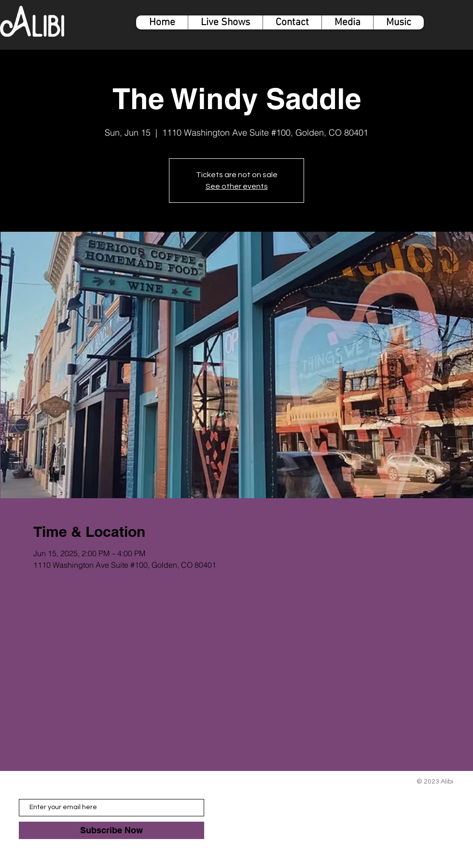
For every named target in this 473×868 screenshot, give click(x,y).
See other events (237, 186)
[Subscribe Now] (111, 830)
